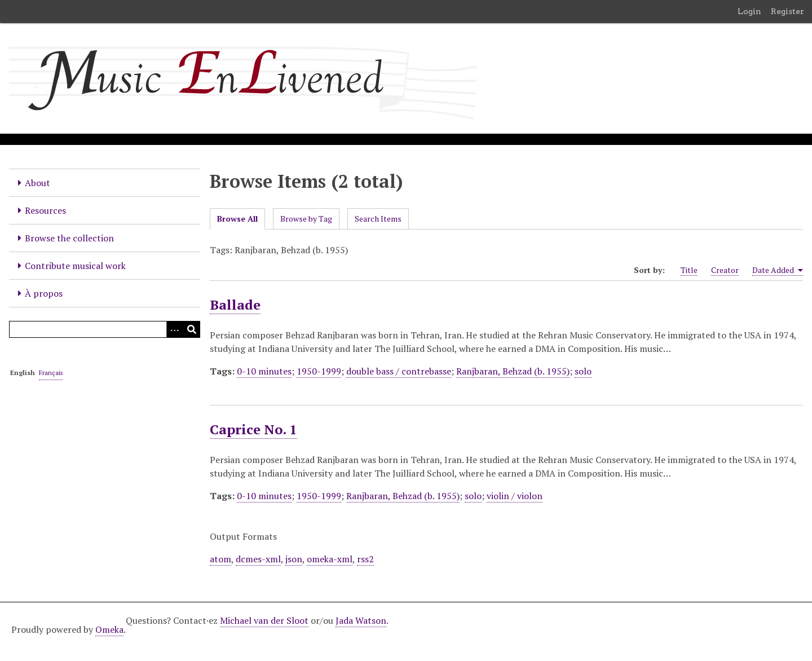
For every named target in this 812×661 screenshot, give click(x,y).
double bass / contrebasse (399, 371)
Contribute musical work (75, 266)
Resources (45, 210)
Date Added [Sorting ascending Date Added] (778, 270)
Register (787, 11)
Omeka (109, 629)
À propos (44, 293)
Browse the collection (69, 238)
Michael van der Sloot (264, 620)
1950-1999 (319, 371)
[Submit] (192, 329)
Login (749, 11)
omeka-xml (330, 559)
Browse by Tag (306, 219)
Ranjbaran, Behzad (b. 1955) (513, 371)
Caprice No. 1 (253, 429)
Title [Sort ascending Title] (689, 270)
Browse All (237, 219)
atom (220, 559)
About (37, 183)
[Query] (105, 329)
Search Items (378, 219)
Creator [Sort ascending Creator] (725, 270)
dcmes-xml (258, 559)
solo (583, 371)
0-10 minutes (264, 371)
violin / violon (515, 496)
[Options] (175, 329)
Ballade (235, 305)
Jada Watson (361, 620)
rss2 (365, 559)
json (294, 559)
